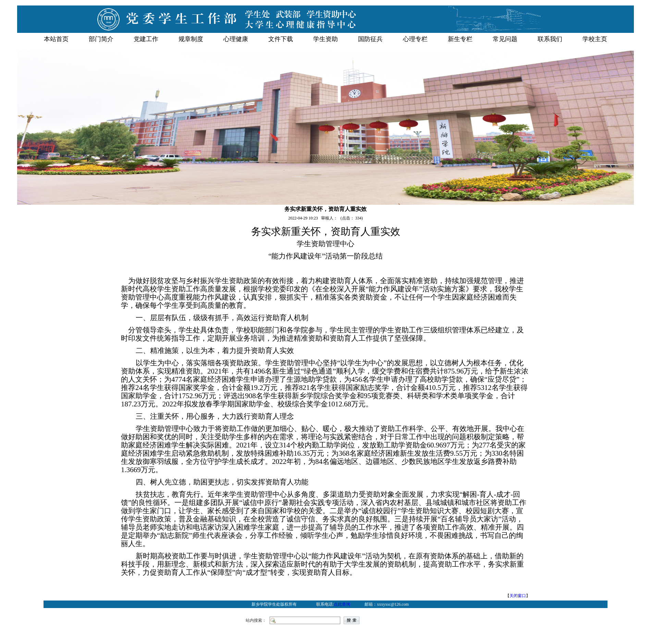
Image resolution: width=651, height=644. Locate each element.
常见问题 (505, 39)
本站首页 (56, 39)
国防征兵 (370, 39)
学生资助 (325, 39)
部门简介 (101, 39)
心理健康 (236, 39)
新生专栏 (460, 39)
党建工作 (146, 39)
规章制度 (191, 39)
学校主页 (595, 39)
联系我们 (550, 39)
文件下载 (281, 39)
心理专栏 (415, 39)
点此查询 (342, 604)
